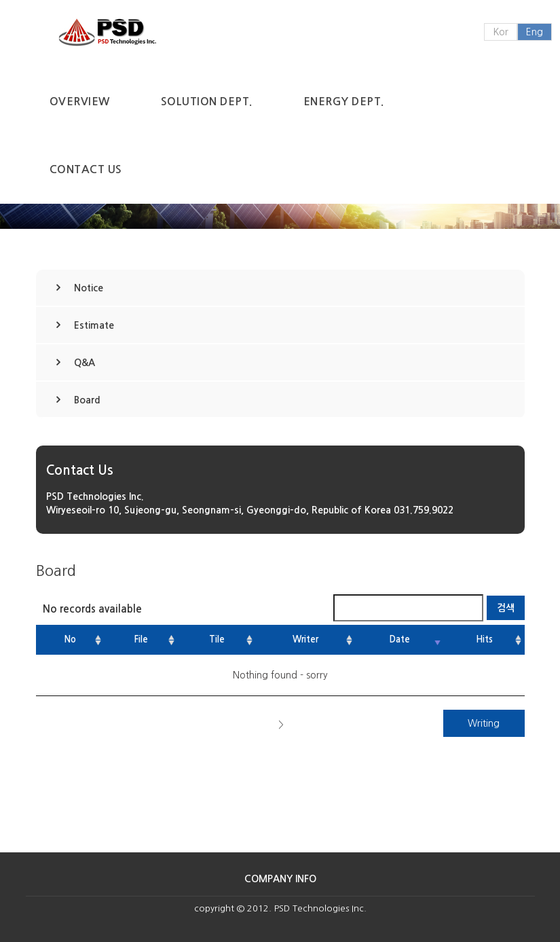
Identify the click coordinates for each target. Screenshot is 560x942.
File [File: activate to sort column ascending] (141, 639)
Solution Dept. (207, 102)
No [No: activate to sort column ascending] (70, 639)
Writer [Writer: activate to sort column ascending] (305, 639)
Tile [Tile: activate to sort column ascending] (217, 639)
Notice (89, 288)
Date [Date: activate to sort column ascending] (400, 639)
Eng (535, 32)
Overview (80, 102)
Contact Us (86, 169)
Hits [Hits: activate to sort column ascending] (484, 639)
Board (87, 400)
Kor (501, 32)
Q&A (85, 363)
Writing (484, 723)
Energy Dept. (344, 102)
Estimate (94, 325)
